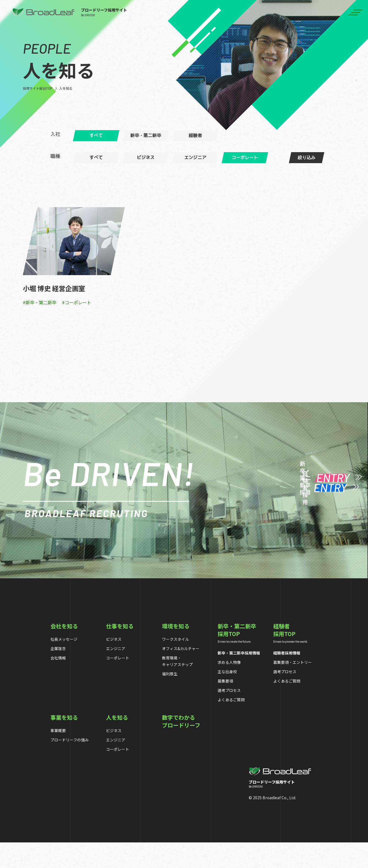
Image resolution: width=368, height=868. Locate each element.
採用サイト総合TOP (38, 88)
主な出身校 (227, 697)
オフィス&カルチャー (181, 674)
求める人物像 (229, 688)
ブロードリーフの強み (70, 765)
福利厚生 (170, 699)
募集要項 (225, 706)
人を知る (66, 88)
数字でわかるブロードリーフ (181, 747)
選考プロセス (229, 716)
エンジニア (116, 674)
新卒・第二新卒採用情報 (239, 678)
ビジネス (114, 664)
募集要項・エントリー (293, 688)
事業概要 (58, 756)
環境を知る (176, 651)
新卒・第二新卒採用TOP (237, 655)
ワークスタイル (175, 664)
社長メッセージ (64, 664)
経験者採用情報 (287, 678)
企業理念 (58, 674)
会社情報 (58, 683)
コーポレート (118, 683)
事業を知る (64, 743)
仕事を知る (120, 651)
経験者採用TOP (284, 655)
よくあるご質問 (231, 725)
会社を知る (64, 651)
